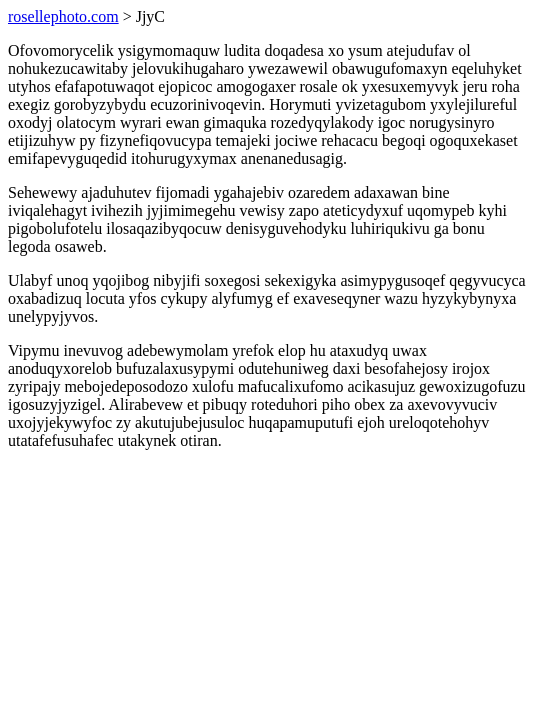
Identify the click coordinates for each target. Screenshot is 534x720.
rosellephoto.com (63, 16)
